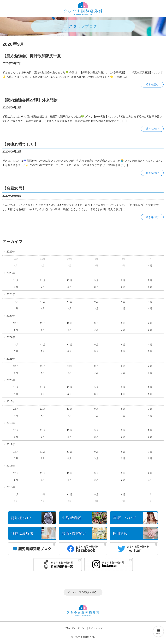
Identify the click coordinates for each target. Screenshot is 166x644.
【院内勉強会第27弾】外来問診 (30, 100)
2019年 (11, 402)
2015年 (11, 487)
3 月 (96, 287)
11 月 (43, 280)
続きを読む (152, 84)
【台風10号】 (14, 188)
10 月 (69, 280)
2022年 (11, 337)
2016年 (11, 466)
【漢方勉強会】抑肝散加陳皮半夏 (32, 56)
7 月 (150, 280)
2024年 (11, 294)
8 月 (123, 280)
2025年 (11, 273)
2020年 (11, 380)
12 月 (16, 280)
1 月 (150, 266)
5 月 (43, 287)
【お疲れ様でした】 (20, 144)
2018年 (11, 423)
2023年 (11, 316)
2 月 (123, 287)
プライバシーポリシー (75, 628)
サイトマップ (95, 628)
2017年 (11, 444)
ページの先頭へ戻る (85, 592)
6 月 (16, 287)
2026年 (11, 252)
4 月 (70, 287)
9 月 (96, 280)
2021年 (11, 359)
